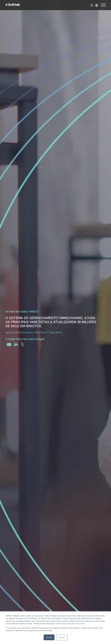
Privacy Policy (80, 624)
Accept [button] (49, 637)
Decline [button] (62, 637)
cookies (58, 624)
